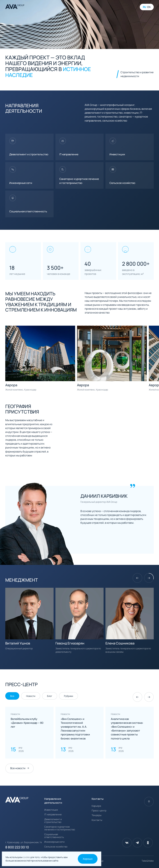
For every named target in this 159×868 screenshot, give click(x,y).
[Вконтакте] (127, 843)
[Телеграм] (137, 843)
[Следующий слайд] (149, 578)
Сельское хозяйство (56, 847)
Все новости (18, 768)
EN (149, 7)
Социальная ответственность (54, 836)
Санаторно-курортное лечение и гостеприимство (60, 828)
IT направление (53, 815)
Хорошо (88, 859)
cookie (27, 857)
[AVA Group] (15, 7)
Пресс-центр (99, 811)
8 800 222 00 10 (17, 847)
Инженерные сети (54, 842)
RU (144, 7)
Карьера (96, 806)
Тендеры (97, 815)
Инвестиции (51, 810)
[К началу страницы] (149, 802)
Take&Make (148, 861)
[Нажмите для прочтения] (29, 733)
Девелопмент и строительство (53, 821)
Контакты (97, 820)
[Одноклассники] (148, 843)
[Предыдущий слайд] (137, 578)
